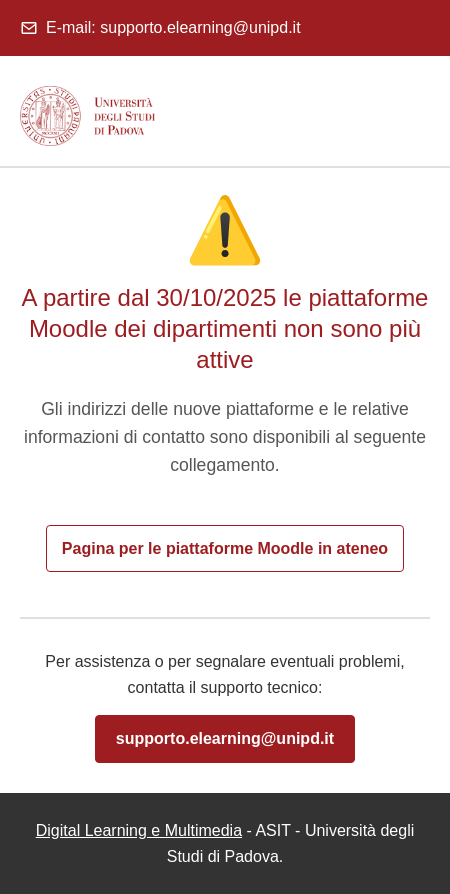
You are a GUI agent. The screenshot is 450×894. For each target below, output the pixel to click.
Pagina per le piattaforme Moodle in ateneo (225, 548)
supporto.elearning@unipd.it (225, 738)
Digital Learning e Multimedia (139, 830)
